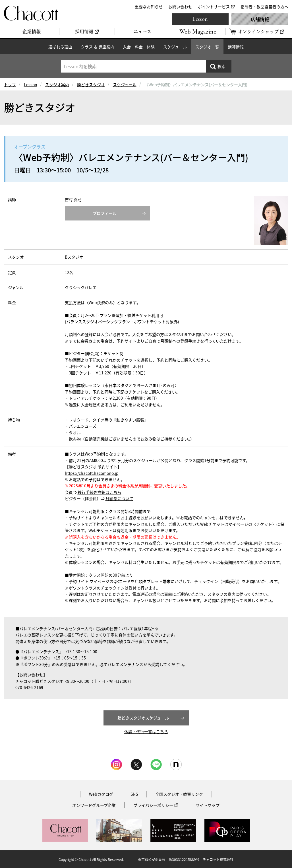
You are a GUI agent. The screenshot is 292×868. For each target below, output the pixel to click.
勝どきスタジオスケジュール (143, 718)
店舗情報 (260, 19)
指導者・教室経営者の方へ (264, 7)
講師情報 (236, 47)
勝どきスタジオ (91, 84)
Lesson (200, 19)
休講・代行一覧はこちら (146, 731)
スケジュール (175, 47)
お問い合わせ (180, 7)
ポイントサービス (214, 7)
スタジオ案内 (57, 84)
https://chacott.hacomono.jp (92, 473)
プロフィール (105, 213)
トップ (10, 84)
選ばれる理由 (60, 47)
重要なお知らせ (149, 7)
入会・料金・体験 (139, 47)
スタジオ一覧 (207, 47)
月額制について (119, 498)
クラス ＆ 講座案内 (98, 47)
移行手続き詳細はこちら (100, 492)
